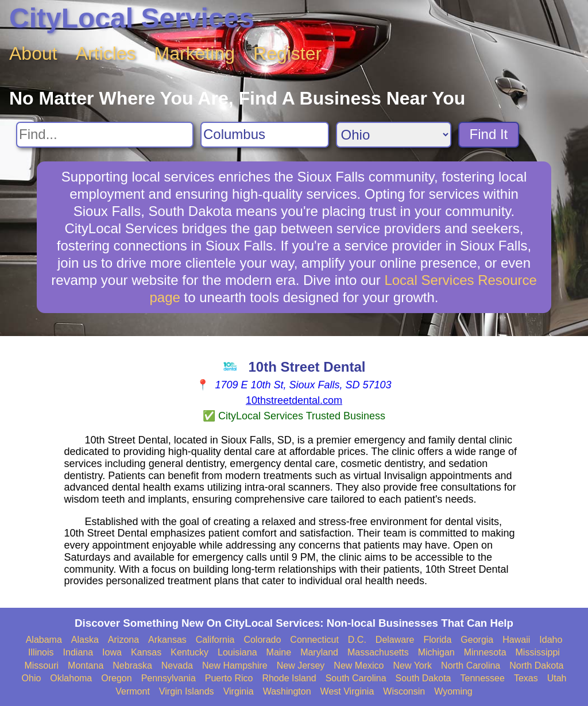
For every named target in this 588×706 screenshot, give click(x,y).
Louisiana (237, 652)
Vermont (133, 691)
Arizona (123, 640)
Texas (526, 678)
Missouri (41, 666)
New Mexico (359, 666)
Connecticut (314, 640)
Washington (287, 691)
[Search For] (105, 135)
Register (287, 53)
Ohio (32, 678)
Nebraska (132, 666)
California (215, 640)
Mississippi (538, 652)
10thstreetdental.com (294, 400)
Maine (279, 652)
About (33, 53)
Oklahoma (71, 678)
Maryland (319, 652)
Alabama (44, 640)
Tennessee (482, 678)
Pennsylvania (169, 678)
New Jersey (301, 666)
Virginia (239, 691)
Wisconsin (404, 691)
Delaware (395, 640)
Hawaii (516, 640)
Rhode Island (289, 678)
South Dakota (423, 678)
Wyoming (453, 691)
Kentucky (189, 652)
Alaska (85, 640)
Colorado (262, 640)
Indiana (78, 652)
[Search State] (394, 135)
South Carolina (356, 678)
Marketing (195, 53)
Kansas (146, 652)
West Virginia (347, 691)
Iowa (112, 652)
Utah (557, 678)
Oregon (116, 678)
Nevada (177, 666)
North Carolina (471, 666)
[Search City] (265, 135)
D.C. (357, 640)
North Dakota (536, 666)
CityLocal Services (132, 18)
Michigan (436, 652)
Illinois (41, 652)
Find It (489, 134)
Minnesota (485, 652)
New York (412, 666)
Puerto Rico (229, 678)
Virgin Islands (187, 691)
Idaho (551, 640)
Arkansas (167, 640)
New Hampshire (235, 666)
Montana (86, 666)
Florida (437, 640)
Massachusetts (378, 652)
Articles (106, 53)
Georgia (477, 640)
